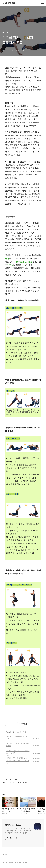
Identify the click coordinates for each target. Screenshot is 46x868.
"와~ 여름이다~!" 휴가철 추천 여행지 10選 (17, 745)
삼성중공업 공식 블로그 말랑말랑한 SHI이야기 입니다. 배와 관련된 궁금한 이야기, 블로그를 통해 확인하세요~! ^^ (18, 831)
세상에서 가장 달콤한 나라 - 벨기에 (18, 761)
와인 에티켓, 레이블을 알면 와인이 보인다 (18, 738)
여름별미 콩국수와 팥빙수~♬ (16, 758)
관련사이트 (6, 855)
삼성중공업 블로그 (10, 3)
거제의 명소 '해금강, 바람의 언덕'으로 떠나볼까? (18, 752)
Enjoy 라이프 (10, 732)
